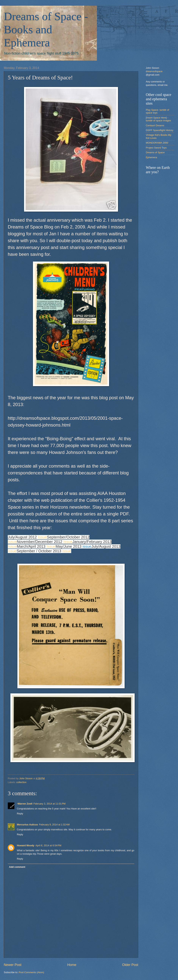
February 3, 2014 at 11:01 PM (50, 804)
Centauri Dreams (155, 125)
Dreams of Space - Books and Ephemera (46, 29)
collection (21, 782)
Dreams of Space (155, 152)
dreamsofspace (154, 71)
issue (87, 546)
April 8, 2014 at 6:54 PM (48, 845)
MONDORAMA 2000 (157, 143)
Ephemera (151, 157)
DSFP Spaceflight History (160, 130)
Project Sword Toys (156, 148)
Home (72, 965)
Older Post (130, 965)
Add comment (17, 867)
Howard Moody (26, 845)
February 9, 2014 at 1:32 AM (54, 825)
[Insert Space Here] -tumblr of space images (158, 119)
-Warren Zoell (25, 804)
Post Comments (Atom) (31, 972)
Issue (42, 537)
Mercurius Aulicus (27, 825)
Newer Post (13, 965)
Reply (20, 814)
